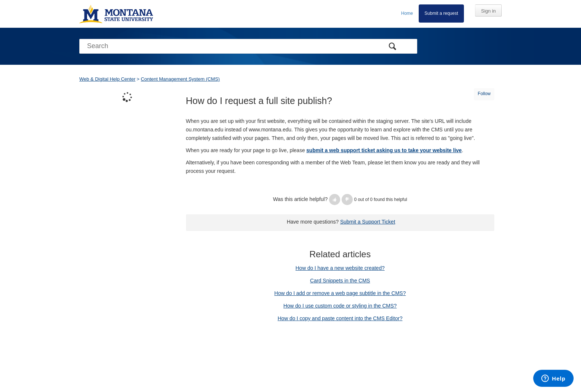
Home (407, 13)
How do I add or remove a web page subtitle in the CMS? (340, 293)
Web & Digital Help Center (107, 79)
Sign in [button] (488, 11)
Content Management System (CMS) (180, 79)
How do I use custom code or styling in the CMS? (340, 306)
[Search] (248, 46)
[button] (335, 200)
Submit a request (441, 13)
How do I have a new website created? (340, 268)
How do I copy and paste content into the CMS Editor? (340, 318)
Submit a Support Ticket (368, 222)
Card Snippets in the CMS (340, 281)
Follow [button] (484, 94)
